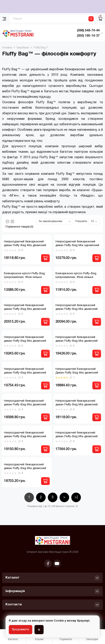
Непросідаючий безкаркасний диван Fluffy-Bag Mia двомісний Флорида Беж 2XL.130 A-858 (25, 468)
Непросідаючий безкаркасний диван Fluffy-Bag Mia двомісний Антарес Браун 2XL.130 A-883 (25, 309)
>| (76, 497)
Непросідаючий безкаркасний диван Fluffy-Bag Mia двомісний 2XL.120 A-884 (25, 245)
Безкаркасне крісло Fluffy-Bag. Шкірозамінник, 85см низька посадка (25, 277)
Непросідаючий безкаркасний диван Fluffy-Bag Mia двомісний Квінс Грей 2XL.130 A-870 (25, 373)
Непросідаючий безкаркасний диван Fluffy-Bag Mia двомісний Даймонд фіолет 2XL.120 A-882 (25, 341)
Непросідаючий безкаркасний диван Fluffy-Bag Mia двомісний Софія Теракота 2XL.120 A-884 (77, 405)
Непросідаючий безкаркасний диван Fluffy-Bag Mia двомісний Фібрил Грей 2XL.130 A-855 (25, 437)
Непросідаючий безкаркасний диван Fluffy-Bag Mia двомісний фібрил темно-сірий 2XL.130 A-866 (78, 437)
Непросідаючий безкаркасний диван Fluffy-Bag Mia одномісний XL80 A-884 (77, 245)
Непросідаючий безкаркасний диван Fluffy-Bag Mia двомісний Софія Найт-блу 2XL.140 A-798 (25, 405)
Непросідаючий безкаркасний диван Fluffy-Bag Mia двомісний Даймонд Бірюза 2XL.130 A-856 (77, 309)
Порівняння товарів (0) (19, 227)
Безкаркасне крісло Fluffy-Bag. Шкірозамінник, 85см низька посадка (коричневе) (76, 277)
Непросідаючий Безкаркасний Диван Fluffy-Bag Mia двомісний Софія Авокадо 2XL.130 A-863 (77, 373)
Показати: (81, 221)
